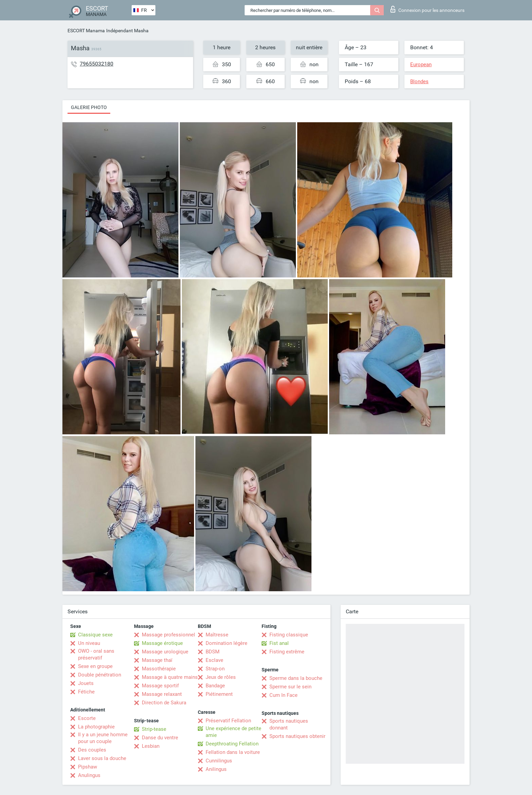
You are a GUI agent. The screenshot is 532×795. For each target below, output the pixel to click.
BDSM (213, 652)
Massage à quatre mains (170, 677)
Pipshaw (88, 767)
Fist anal (279, 643)
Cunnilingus (219, 761)
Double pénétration (100, 675)
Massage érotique (162, 643)
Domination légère (226, 643)
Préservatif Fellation (228, 721)
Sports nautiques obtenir (297, 736)
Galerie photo (89, 107)
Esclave (214, 660)
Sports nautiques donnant (289, 724)
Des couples (92, 750)
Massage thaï (157, 660)
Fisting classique (289, 635)
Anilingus (216, 769)
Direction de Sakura (164, 703)
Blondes (419, 82)
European (421, 65)
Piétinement (219, 694)
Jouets (86, 683)
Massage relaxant (162, 694)
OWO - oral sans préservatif (96, 654)
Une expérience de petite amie (233, 732)
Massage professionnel (168, 635)
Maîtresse (217, 635)
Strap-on (215, 669)
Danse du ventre (160, 738)
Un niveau (89, 643)
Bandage (215, 686)
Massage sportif (160, 686)
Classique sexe (95, 635)
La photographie (96, 727)
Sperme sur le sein (290, 687)
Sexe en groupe (95, 666)
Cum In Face (283, 695)
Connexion (427, 9)
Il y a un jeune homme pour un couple (103, 738)
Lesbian (151, 746)
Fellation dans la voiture (233, 752)
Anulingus (89, 775)
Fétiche (86, 692)
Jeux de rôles (221, 677)
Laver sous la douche (102, 758)
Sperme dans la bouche (296, 678)
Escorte (87, 718)
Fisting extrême (287, 652)
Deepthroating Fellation (232, 744)
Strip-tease (154, 729)
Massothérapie (159, 669)
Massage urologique (165, 652)
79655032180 (97, 64)
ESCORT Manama (86, 31)
